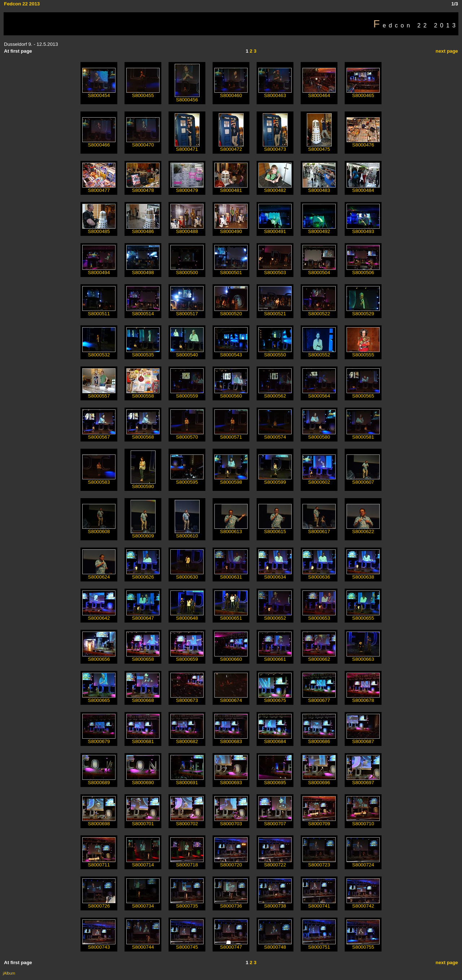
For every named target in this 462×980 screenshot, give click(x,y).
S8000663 (363, 657)
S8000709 (319, 821)
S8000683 (231, 739)
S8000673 (187, 698)
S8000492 (319, 229)
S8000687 (363, 739)
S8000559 (187, 394)
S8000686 (319, 739)
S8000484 (363, 188)
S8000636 (319, 575)
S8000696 (319, 780)
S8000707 (275, 821)
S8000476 (363, 143)
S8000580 (319, 435)
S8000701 (143, 821)
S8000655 (363, 616)
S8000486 (143, 229)
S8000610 (187, 534)
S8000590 (143, 484)
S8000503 (275, 270)
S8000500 (187, 270)
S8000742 (363, 904)
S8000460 (231, 93)
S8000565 (363, 394)
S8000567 (99, 435)
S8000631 (231, 575)
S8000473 (275, 147)
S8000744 (143, 945)
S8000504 (319, 270)
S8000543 (231, 353)
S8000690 (143, 780)
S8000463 (275, 93)
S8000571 (231, 435)
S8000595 (187, 480)
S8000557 (99, 394)
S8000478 (143, 188)
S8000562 (275, 394)
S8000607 (363, 480)
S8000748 (275, 945)
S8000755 (363, 945)
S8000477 (99, 188)
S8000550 (275, 353)
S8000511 (99, 311)
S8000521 (275, 311)
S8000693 (231, 780)
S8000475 (319, 147)
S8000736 (231, 904)
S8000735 (187, 904)
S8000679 (99, 739)
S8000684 (275, 739)
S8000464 (319, 93)
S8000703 (231, 821)
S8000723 (319, 863)
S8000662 (319, 657)
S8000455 (143, 93)
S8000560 (231, 394)
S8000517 (187, 311)
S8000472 (231, 147)
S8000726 (99, 904)
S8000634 (275, 575)
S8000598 (231, 480)
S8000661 (275, 657)
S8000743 (99, 945)
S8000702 (187, 821)
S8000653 (319, 616)
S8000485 (99, 229)
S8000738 (275, 904)
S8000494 (99, 270)
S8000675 (275, 698)
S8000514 (143, 311)
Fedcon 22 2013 (22, 4)
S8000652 (275, 616)
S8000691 (187, 780)
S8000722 (275, 863)
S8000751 (319, 945)
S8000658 (143, 657)
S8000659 (187, 657)
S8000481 (231, 188)
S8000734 (143, 904)
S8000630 (187, 575)
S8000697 (363, 780)
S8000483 (319, 188)
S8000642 (99, 616)
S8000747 (231, 945)
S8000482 (275, 188)
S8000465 (363, 93)
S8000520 (231, 311)
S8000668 (143, 698)
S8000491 (275, 229)
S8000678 (363, 698)
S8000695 (275, 780)
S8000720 (231, 863)
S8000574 (275, 435)
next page (447, 51)
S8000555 (363, 353)
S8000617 (319, 529)
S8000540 (187, 353)
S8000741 (319, 904)
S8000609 (143, 534)
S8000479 (187, 188)
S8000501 (231, 270)
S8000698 (99, 821)
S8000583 (99, 480)
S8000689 (99, 780)
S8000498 (143, 270)
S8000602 (319, 480)
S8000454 (99, 93)
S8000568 (143, 435)
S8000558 (143, 394)
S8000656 (99, 657)
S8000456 (187, 98)
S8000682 (187, 739)
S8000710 (363, 821)
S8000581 (363, 435)
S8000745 (187, 945)
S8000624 (99, 575)
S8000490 (231, 229)
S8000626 (143, 575)
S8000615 (275, 529)
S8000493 (363, 229)
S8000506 (363, 270)
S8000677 (319, 698)
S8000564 (319, 394)
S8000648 (187, 616)
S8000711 (99, 863)
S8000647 (143, 616)
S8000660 (231, 657)
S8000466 (99, 143)
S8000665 (99, 698)
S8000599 (275, 480)
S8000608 (99, 529)
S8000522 (319, 311)
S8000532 (99, 353)
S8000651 (231, 616)
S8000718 (187, 863)
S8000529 (363, 311)
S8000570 (187, 435)
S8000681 (143, 739)
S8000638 (363, 575)
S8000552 (319, 353)
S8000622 (363, 529)
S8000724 (363, 863)
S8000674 (231, 698)
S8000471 (187, 147)
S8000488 (187, 229)
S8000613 (231, 529)
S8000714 (143, 863)
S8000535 (143, 353)
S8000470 (143, 143)
